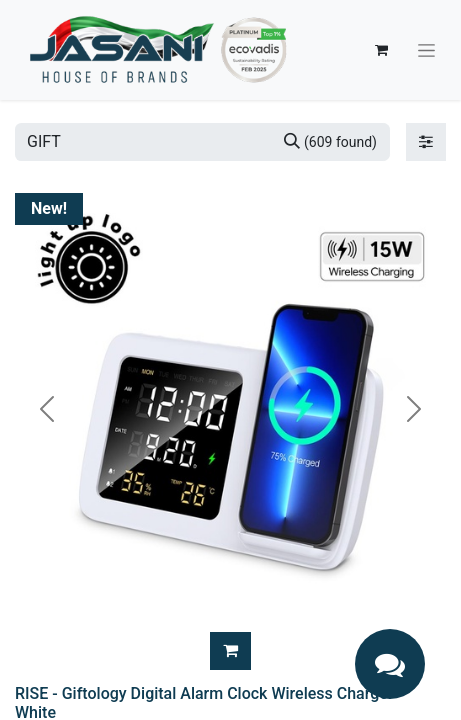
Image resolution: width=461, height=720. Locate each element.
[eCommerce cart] (381, 50)
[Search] (330, 142)
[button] (230, 651)
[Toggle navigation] (426, 50)
